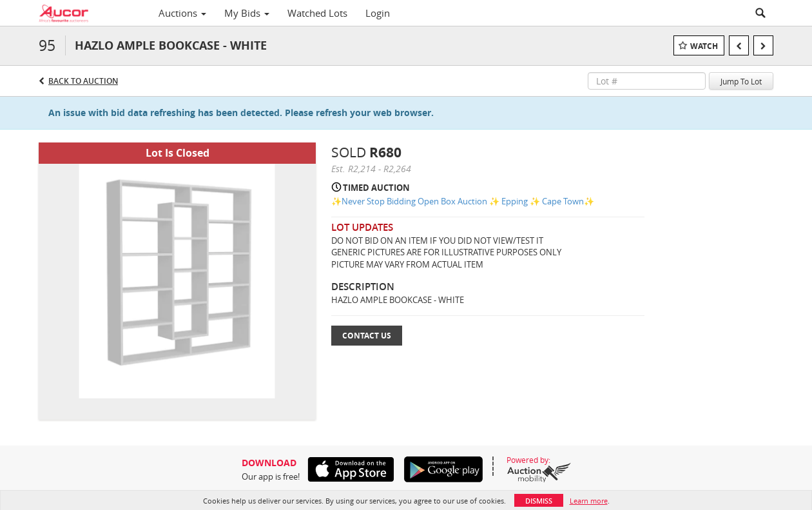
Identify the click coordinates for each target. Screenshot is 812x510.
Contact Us (367, 336)
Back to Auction (83, 81)
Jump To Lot (741, 81)
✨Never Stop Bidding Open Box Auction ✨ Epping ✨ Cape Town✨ (463, 201)
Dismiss (539, 501)
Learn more (589, 501)
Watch (704, 46)
